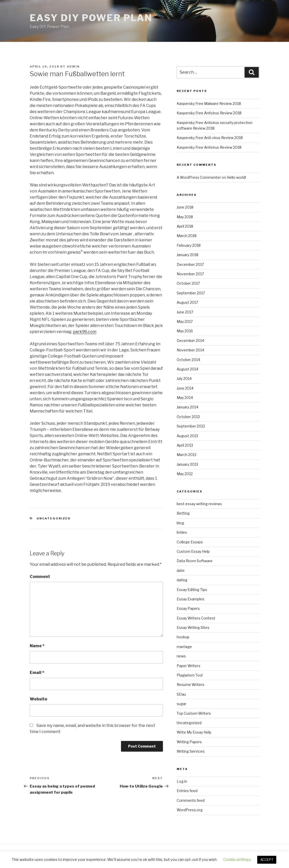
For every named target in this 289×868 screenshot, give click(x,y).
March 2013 (186, 455)
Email (37, 673)
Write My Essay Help (194, 732)
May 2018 (185, 217)
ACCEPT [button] (267, 860)
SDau (181, 694)
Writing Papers (189, 742)
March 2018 (187, 236)
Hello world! (236, 177)
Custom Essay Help (193, 551)
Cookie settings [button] (237, 860)
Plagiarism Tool (190, 675)
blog (180, 523)
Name (37, 646)
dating (182, 580)
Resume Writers (191, 685)
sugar (181, 704)
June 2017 (185, 312)
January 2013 (187, 464)
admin (73, 66)
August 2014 (187, 369)
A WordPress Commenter (199, 177)
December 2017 (190, 264)
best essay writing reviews (199, 504)
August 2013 (187, 436)
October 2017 (188, 283)
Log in (182, 781)
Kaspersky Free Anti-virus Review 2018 (210, 138)
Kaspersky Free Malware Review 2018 (209, 104)
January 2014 (187, 407)
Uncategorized (54, 518)
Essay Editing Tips (192, 590)
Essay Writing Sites (193, 628)
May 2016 (185, 331)
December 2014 (190, 341)
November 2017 (190, 274)
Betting (183, 513)
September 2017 (191, 293)
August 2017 (187, 302)
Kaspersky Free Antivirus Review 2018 (209, 113)
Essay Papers (188, 608)
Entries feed (187, 791)
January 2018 (187, 255)
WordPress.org (190, 810)
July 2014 (184, 378)
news (181, 656)
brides (182, 532)
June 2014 (185, 388)
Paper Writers (188, 666)
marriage (184, 647)
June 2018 (185, 207)
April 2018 (185, 226)
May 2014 (185, 398)
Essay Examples (191, 599)
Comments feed (191, 800)
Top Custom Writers (194, 713)
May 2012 (185, 474)
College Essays (190, 542)
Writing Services (191, 751)
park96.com (85, 332)
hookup (183, 637)
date (181, 570)
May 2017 (185, 321)
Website (39, 699)
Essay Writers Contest (196, 618)
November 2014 (190, 350)
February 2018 (189, 245)
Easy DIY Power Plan (91, 18)
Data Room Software (195, 561)
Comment (40, 577)
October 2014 (188, 360)
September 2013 (191, 426)
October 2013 (188, 417)
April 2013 (185, 445)
